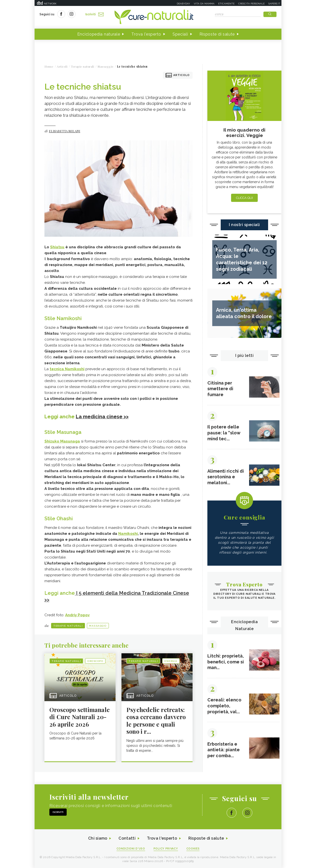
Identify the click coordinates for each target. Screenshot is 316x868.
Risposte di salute (217, 34)
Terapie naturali (68, 625)
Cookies (193, 849)
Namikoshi (128, 533)
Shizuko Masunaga (62, 441)
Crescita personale (251, 4)
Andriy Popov (77, 614)
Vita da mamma (204, 4)
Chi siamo (97, 838)
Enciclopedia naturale (99, 34)
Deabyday (183, 4)
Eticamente (226, 4)
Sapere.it (274, 4)
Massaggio (98, 625)
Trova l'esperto (146, 34)
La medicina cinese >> (102, 417)
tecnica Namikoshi (67, 369)
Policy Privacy (166, 849)
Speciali (180, 34)
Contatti (127, 838)
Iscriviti (95, 14)
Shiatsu (57, 247)
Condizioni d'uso (131, 849)
